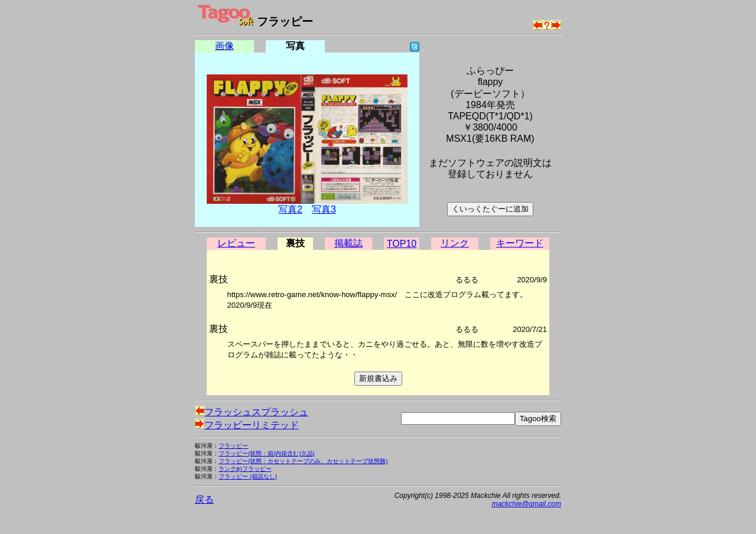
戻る (204, 499)
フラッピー (233, 446)
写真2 (290, 209)
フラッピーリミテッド (247, 425)
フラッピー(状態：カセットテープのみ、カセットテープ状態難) (303, 461)
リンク (455, 243)
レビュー (236, 243)
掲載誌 (348, 243)
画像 (224, 46)
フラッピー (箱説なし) (248, 476)
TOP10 (402, 244)
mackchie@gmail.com (526, 504)
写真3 (324, 209)
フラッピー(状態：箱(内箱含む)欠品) (267, 453)
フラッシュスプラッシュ (252, 412)
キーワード (520, 243)
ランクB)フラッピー (245, 469)
